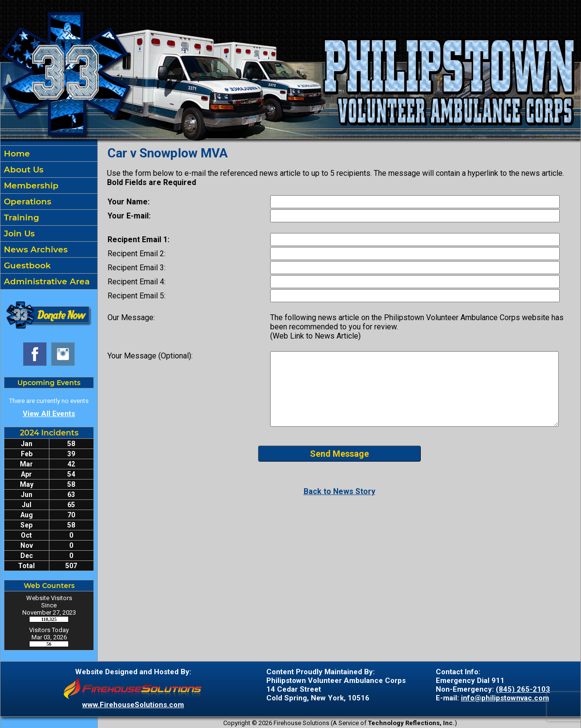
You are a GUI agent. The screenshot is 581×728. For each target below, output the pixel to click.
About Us (23, 170)
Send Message (339, 454)
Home (16, 154)
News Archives (35, 249)
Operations (26, 201)
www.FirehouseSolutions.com (133, 705)
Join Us (18, 233)
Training (20, 217)
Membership (30, 186)
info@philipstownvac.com (505, 698)
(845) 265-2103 (523, 689)
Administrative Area (46, 281)
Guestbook (26, 265)
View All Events (49, 414)
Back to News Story (339, 491)
